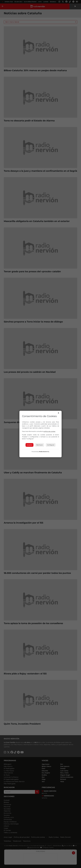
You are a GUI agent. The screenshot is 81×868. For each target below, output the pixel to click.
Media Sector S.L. (44, 452)
